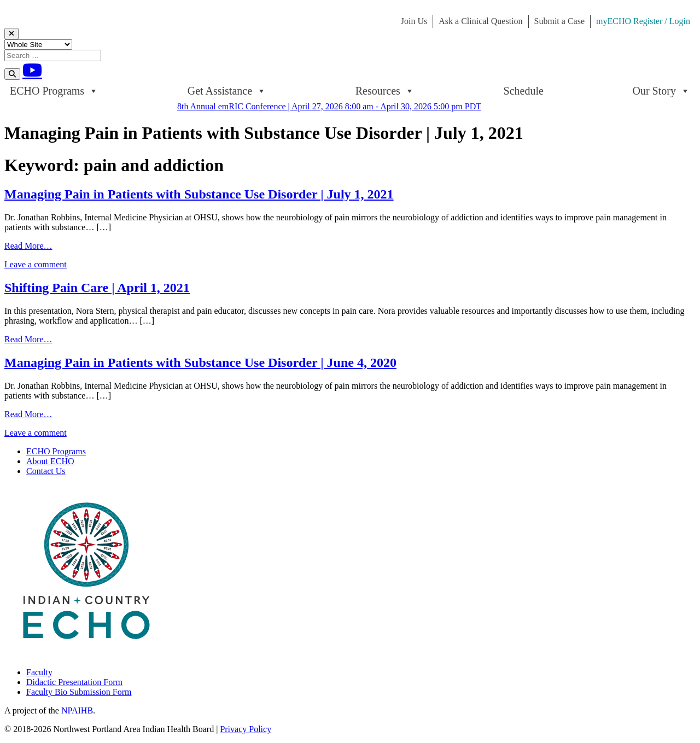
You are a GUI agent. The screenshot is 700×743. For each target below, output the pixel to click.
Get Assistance (227, 91)
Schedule (524, 91)
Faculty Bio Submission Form (79, 692)
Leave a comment (36, 264)
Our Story (661, 91)
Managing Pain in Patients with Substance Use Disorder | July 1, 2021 (199, 194)
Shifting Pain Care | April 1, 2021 (97, 288)
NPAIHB (77, 710)
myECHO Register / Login (643, 21)
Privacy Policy (246, 729)
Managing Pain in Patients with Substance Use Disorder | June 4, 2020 (200, 362)
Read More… (28, 246)
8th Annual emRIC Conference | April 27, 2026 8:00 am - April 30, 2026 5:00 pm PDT (329, 106)
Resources (385, 91)
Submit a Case (559, 21)
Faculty (39, 672)
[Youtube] (32, 70)
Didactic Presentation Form (74, 682)
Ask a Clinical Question (480, 21)
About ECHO (50, 461)
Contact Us (46, 471)
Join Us (414, 21)
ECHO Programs (54, 91)
